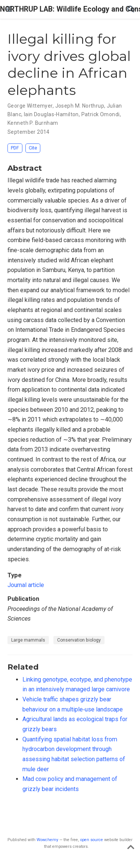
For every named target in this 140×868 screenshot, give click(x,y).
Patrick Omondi (101, 114)
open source (92, 840)
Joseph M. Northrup (80, 106)
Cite (33, 148)
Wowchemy (47, 840)
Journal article (26, 585)
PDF (15, 148)
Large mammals (28, 640)
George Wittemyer (30, 106)
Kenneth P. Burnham (33, 123)
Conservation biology (79, 640)
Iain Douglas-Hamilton (51, 114)
